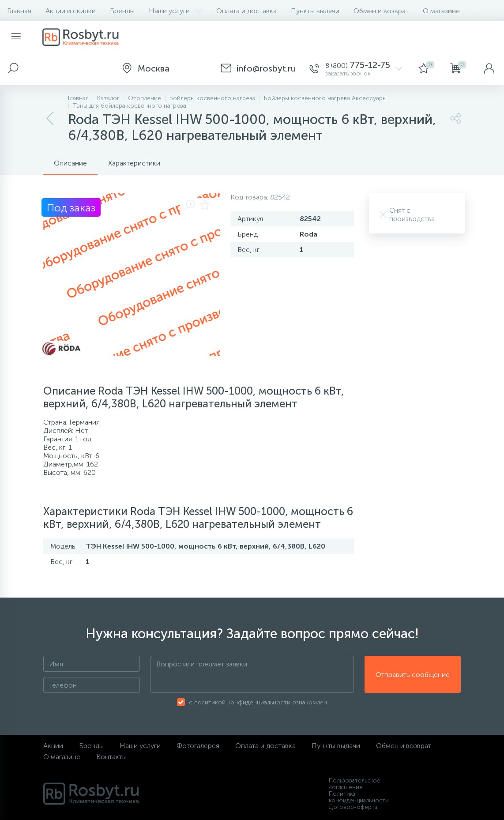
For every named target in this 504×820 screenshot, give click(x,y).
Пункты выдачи (315, 11)
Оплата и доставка (246, 11)
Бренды (122, 11)
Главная (19, 11)
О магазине (441, 11)
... (476, 11)
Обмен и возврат (381, 11)
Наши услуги (175, 11)
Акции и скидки (71, 11)
